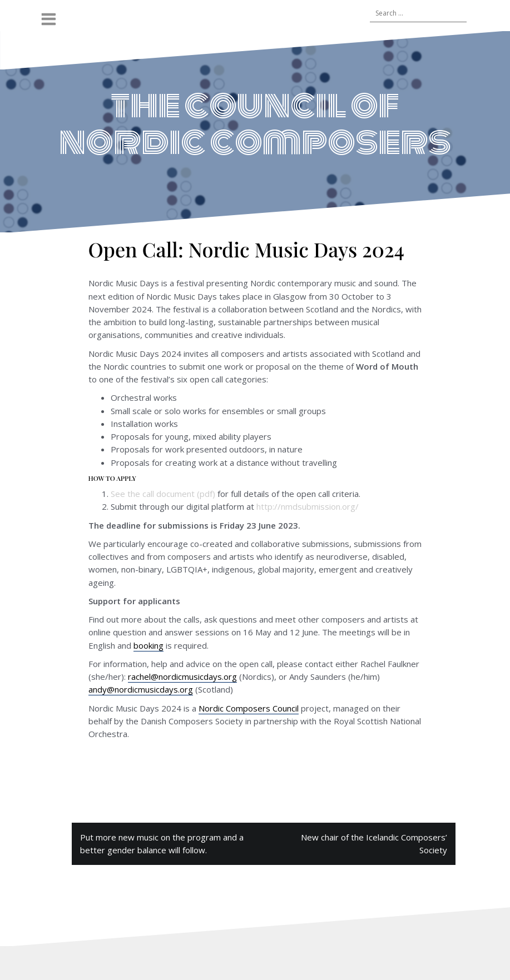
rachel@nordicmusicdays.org (182, 676)
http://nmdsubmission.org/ (308, 506)
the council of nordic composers (255, 123)
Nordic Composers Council (249, 708)
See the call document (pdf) (163, 494)
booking (148, 645)
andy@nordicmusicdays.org (141, 689)
